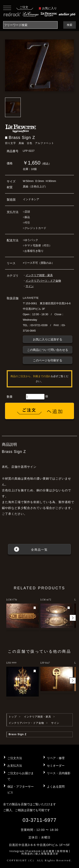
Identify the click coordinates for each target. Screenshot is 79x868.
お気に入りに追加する (48, 339)
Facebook (34, 851)
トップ (13, 717)
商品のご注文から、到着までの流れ (31, 376)
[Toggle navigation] (7, 8)
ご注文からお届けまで (21, 776)
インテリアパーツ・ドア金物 (43, 281)
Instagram (17, 851)
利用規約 (27, 854)
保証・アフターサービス (21, 790)
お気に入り (48, 8)
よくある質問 (56, 787)
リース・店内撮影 (59, 773)
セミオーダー (56, 766)
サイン (30, 286)
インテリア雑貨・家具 (39, 275)
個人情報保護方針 (47, 854)
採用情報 (63, 851)
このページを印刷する (48, 360)
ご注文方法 (15, 758)
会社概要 (49, 851)
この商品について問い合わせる (48, 350)
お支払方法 (15, 766)
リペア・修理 (56, 758)
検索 (70, 25)
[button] (73, 618)
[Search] (30, 25)
